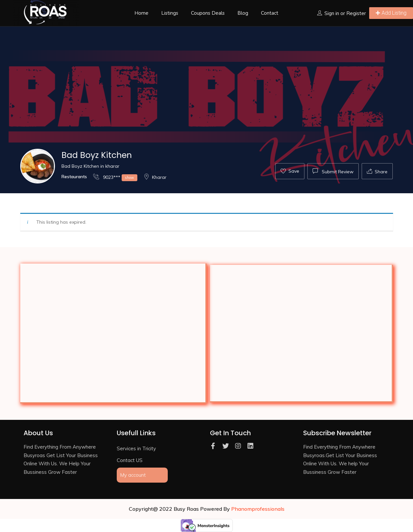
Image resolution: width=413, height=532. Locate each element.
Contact (270, 13)
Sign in (332, 13)
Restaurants (74, 177)
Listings (170, 13)
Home (141, 13)
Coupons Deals (208, 13)
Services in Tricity (136, 448)
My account (133, 475)
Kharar (155, 177)
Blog (243, 13)
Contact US (130, 460)
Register (356, 13)
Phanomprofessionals (258, 509)
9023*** (115, 177)
